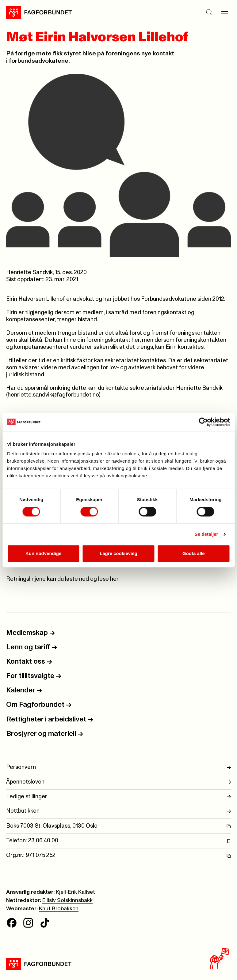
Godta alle (194, 553)
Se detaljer (206, 534)
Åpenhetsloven (118, 782)
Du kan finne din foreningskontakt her (92, 340)
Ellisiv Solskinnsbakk (67, 900)
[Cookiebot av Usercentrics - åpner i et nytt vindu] (203, 422)
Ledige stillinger (118, 797)
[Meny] (225, 12)
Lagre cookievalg (118, 553)
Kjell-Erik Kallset (75, 892)
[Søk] (209, 12)
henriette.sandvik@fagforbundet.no (53, 395)
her (114, 579)
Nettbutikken (118, 811)
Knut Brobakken (59, 909)
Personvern (118, 768)
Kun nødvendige (44, 553)
